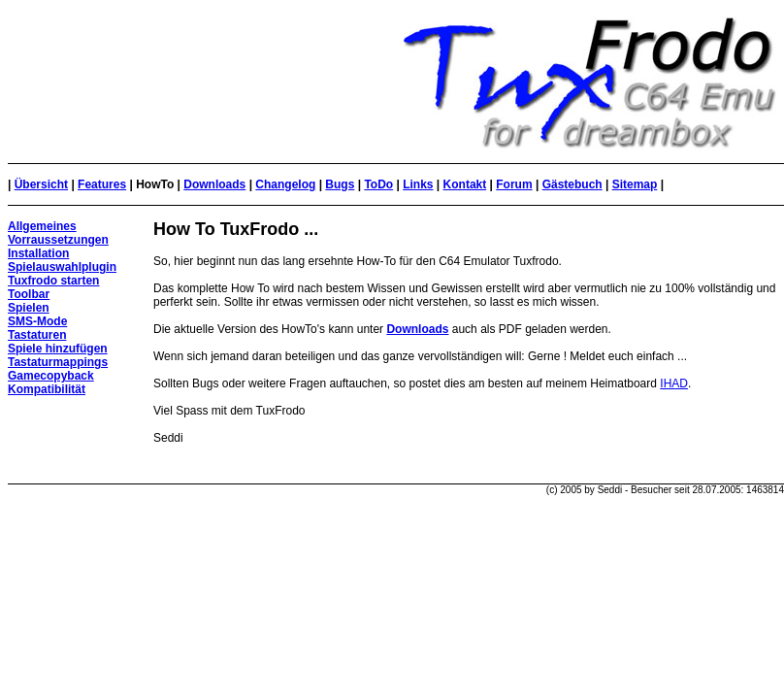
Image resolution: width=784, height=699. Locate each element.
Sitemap (635, 184)
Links (418, 184)
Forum (514, 184)
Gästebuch (572, 184)
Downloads (214, 184)
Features (102, 184)
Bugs (340, 184)
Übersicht (41, 184)
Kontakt (465, 184)
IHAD (674, 383)
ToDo (378, 184)
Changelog (285, 184)
